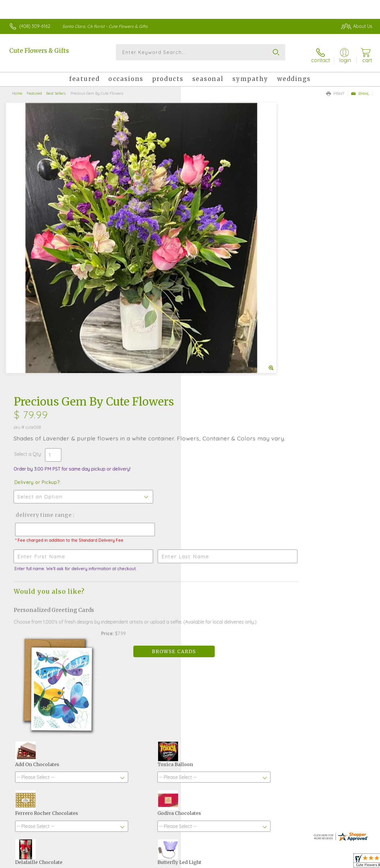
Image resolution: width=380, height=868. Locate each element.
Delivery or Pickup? (213, 192)
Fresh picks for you (190, 660)
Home (17, 89)
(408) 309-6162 (35, 26)
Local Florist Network (320, 862)
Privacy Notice (278, 862)
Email (360, 89)
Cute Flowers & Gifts (39, 51)
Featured (34, 89)
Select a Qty (204, 164)
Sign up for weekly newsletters (190, 692)
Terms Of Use (244, 862)
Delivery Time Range (219, 225)
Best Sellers (56, 89)
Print (336, 89)
